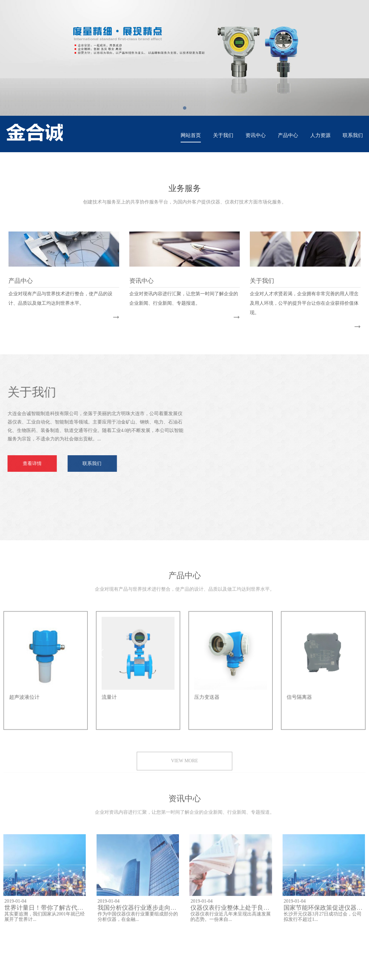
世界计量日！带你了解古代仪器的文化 (56, 912)
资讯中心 (256, 135)
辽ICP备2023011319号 (227, 971)
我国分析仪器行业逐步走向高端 (140, 912)
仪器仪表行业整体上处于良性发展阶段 (242, 912)
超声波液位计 (24, 702)
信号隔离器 (299, 702)
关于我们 (223, 135)
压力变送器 (207, 702)
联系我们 (353, 135)
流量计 (109, 702)
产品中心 (288, 135)
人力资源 (320, 135)
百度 (34, 944)
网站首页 (191, 135)
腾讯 (51, 944)
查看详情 (28, 464)
